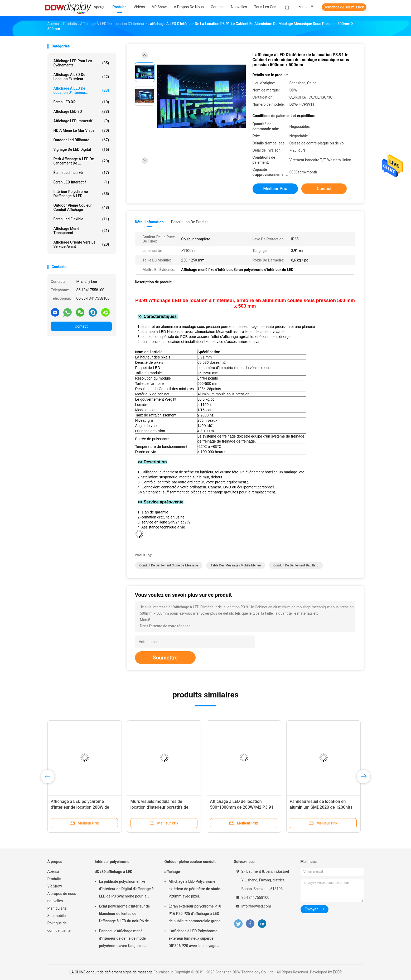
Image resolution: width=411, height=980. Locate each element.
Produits (54, 879)
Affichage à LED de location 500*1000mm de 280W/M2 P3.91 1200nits (242, 807)
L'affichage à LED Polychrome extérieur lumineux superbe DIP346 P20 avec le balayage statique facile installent (193, 939)
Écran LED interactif (81, 182)
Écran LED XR (81, 102)
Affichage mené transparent (81, 231)
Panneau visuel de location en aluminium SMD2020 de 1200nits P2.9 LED (321, 807)
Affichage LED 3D (81, 111)
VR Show (55, 886)
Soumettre (165, 658)
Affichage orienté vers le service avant (81, 244)
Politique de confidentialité (59, 927)
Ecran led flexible (81, 219)
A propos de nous (62, 894)
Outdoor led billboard (81, 140)
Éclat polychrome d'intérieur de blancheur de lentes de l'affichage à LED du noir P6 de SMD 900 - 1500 (125, 914)
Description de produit (189, 222)
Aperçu (53, 871)
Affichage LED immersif (81, 121)
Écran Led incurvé (81, 173)
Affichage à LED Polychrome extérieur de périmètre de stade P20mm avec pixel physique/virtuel (195, 890)
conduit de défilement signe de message (169, 565)
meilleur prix (275, 189)
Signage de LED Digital (81, 149)
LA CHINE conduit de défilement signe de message (111, 972)
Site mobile (57, 916)
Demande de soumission (344, 7)
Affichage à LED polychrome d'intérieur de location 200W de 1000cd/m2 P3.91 (80, 807)
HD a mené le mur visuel (81, 130)
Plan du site (57, 908)
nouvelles (55, 901)
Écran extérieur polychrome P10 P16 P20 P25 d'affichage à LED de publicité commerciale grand (195, 914)
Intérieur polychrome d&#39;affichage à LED (114, 867)
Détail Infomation (149, 222)
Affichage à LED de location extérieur (81, 77)
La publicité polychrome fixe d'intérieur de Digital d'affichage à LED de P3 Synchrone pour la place (126, 890)
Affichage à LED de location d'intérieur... (81, 90)
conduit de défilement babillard (296, 565)
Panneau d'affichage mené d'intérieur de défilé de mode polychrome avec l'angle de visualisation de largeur (122, 939)
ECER (337, 972)
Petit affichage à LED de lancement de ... (81, 161)
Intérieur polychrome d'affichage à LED (81, 194)
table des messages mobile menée (236, 565)
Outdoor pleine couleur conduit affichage (81, 207)
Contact (81, 326)
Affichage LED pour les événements (81, 63)
